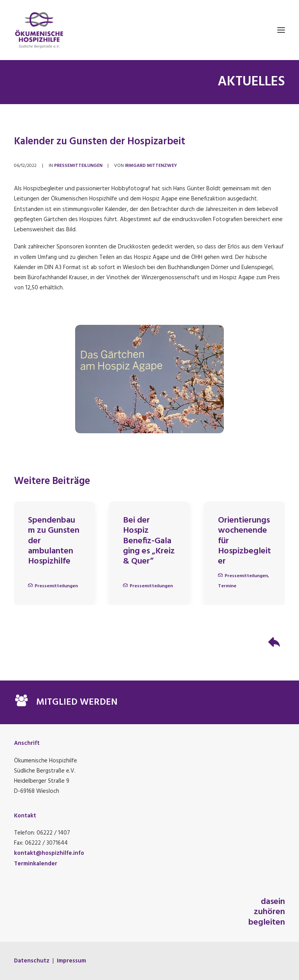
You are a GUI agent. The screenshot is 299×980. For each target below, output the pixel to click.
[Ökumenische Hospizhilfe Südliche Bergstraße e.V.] (149, 30)
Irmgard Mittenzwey (151, 166)
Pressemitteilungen (78, 166)
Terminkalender (36, 864)
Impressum (71, 961)
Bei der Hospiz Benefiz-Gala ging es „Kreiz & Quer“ (149, 541)
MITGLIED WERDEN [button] (77, 702)
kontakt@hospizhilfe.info (49, 853)
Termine (227, 586)
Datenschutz (32, 961)
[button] (281, 30)
